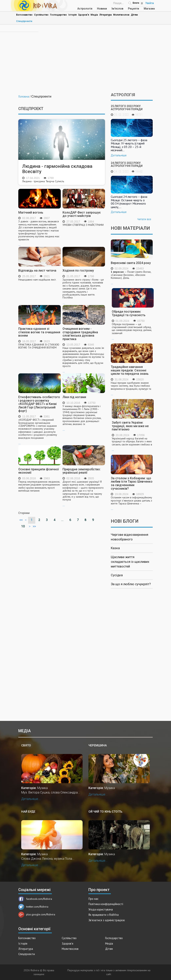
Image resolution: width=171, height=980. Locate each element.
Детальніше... (31, 799)
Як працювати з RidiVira (104, 915)
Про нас (93, 899)
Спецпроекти (24, 21)
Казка (115, 548)
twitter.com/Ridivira (33, 907)
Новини (102, 9)
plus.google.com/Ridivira (37, 914)
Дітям (134, 15)
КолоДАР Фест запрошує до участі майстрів (82, 214)
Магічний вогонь (31, 212)
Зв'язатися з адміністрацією (107, 920)
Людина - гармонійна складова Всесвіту (57, 169)
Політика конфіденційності (106, 904)
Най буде (28, 812)
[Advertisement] (85, 60)
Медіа (94, 15)
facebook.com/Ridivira (35, 899)
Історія (72, 15)
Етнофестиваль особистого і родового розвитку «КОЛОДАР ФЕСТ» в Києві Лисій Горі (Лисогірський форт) (39, 404)
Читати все (144, 219)
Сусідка (117, 575)
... (40, 233)
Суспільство (41, 15)
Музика (42, 788)
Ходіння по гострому (78, 271)
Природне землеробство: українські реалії (82, 471)
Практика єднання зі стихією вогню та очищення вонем (39, 332)
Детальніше (119, 155)
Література (105, 15)
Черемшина (98, 745)
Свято (26, 745)
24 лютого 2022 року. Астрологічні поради (127, 164)
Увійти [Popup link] (150, 3)
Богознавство (24, 15)
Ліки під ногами (74, 397)
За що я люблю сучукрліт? (131, 584)
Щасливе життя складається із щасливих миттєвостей (130, 562)
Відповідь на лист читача (37, 271)
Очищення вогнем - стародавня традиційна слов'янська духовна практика (80, 334)
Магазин (149, 9)
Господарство (58, 15)
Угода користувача (101, 909)
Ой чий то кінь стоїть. (106, 812)
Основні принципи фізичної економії (39, 471)
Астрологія (85, 9)
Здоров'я (84, 15)
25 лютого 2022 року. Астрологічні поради (127, 108)
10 (23, 526)
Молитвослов (121, 15)
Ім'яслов (117, 9)
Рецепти (134, 9)
